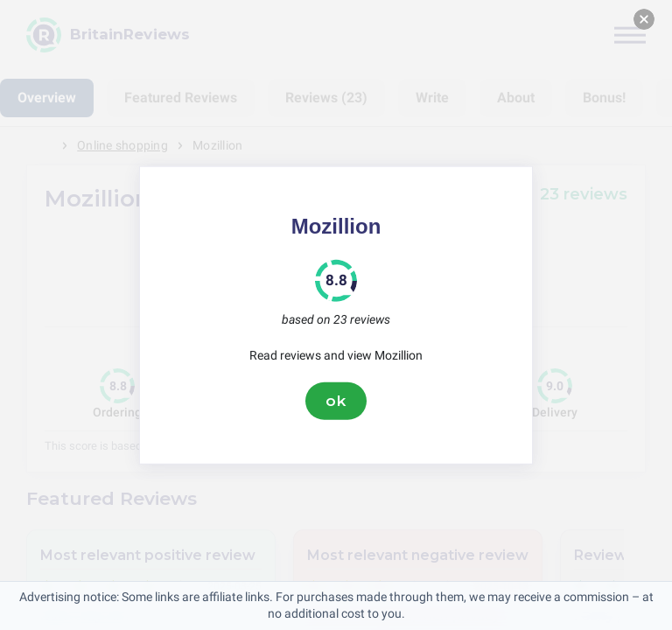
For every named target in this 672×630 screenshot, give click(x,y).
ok (336, 401)
